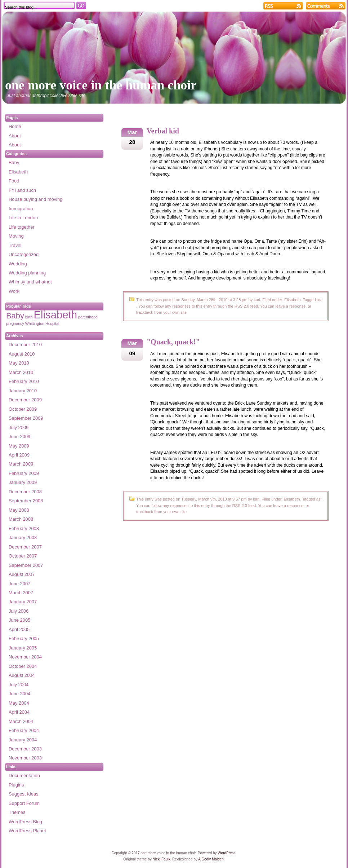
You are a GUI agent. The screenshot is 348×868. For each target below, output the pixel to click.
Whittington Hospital (42, 323)
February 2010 (24, 381)
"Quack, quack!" (173, 342)
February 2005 (24, 638)
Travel (15, 245)
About (15, 136)
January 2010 (23, 391)
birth (29, 317)
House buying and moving (35, 199)
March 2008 (21, 519)
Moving (16, 236)
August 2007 (22, 574)
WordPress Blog (25, 822)
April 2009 (19, 455)
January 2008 (23, 537)
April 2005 (19, 629)
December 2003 (25, 749)
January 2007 (23, 602)
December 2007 (25, 547)
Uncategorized (24, 254)
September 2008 (26, 501)
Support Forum (24, 803)
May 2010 (19, 363)
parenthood (88, 317)
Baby (14, 162)
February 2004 (24, 730)
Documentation (24, 776)
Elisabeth (292, 300)
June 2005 (19, 620)
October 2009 (23, 409)
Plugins (16, 785)
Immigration (21, 209)
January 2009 (23, 482)
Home (15, 126)
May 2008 (19, 510)
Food (14, 181)
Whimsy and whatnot (30, 282)
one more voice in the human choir (101, 85)
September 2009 (26, 418)
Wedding (18, 264)
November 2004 (25, 657)
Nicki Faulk (162, 859)
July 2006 (19, 611)
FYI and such (22, 190)
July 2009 (19, 428)
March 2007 (21, 593)
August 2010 (22, 354)
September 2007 (26, 565)
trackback (145, 312)
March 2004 (21, 721)
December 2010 (25, 345)
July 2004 (19, 685)
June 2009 (19, 437)
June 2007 (19, 584)
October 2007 (23, 556)
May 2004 (19, 703)
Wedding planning (27, 273)
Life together (22, 227)
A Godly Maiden (211, 859)
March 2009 (21, 464)
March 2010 (21, 372)
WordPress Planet (27, 831)
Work (14, 291)
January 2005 (23, 648)
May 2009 (19, 446)
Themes (17, 812)
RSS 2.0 (242, 306)
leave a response (291, 306)
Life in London (23, 218)
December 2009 (25, 400)
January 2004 (23, 740)
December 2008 (25, 492)
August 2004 (22, 675)
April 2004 (19, 712)
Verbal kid (163, 131)
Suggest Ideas (24, 794)
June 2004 (19, 694)
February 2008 (24, 528)
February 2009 (24, 473)
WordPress (226, 853)
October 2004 (23, 666)
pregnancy (15, 323)
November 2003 (25, 758)
